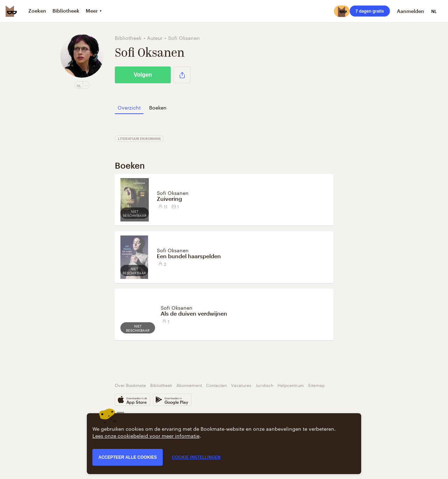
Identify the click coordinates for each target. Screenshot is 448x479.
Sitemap (316, 385)
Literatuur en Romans (139, 139)
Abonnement (189, 385)
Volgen (143, 75)
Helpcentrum (291, 385)
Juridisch (264, 385)
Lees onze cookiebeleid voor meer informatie (146, 435)
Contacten (216, 385)
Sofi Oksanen (173, 192)
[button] (182, 75)
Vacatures (241, 385)
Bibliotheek (161, 385)
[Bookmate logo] (11, 11)
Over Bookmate (130, 385)
